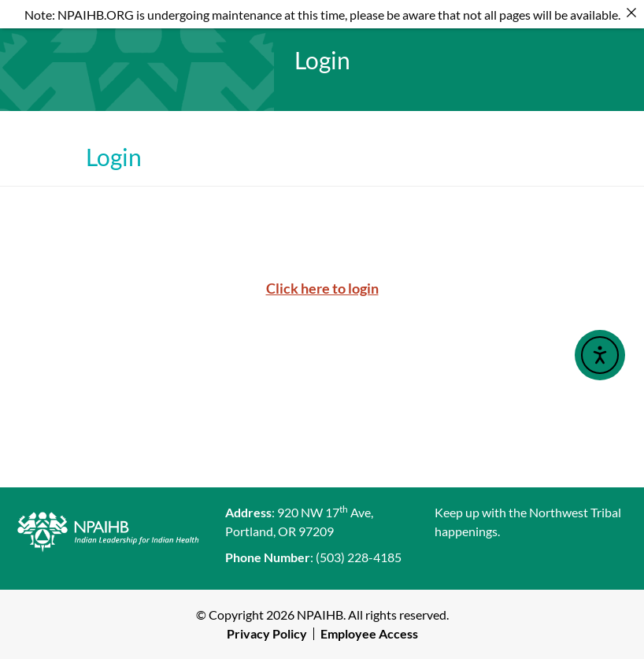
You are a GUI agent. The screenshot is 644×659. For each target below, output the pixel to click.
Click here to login (322, 288)
